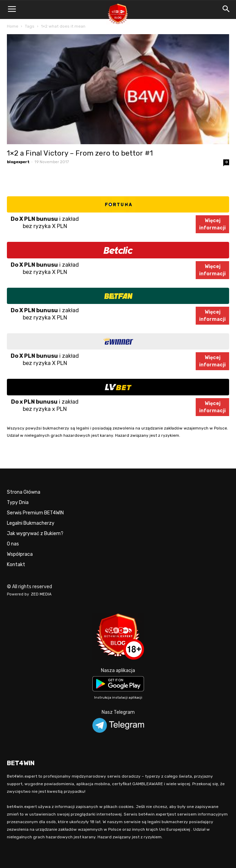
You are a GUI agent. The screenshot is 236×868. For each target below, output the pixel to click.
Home (13, 26)
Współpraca (20, 554)
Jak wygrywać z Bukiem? (35, 534)
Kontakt (16, 565)
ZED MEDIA (41, 594)
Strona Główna (24, 492)
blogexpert (18, 162)
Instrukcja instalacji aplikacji (118, 698)
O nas (13, 544)
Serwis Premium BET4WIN (35, 513)
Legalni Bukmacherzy (31, 523)
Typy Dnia (18, 502)
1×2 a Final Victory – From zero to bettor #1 (80, 153)
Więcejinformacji (212, 224)
